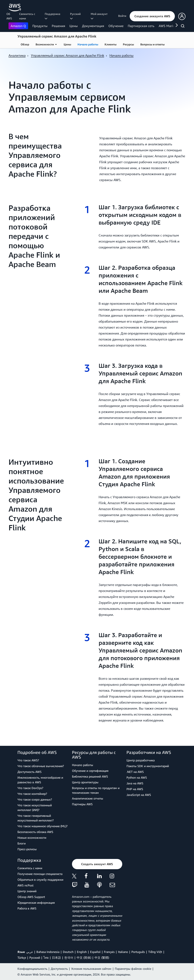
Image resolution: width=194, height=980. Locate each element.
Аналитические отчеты (88, 798)
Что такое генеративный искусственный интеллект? (36, 818)
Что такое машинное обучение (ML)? (42, 826)
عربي (30, 952)
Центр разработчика (141, 760)
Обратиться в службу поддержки (40, 880)
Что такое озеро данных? (35, 799)
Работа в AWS (27, 908)
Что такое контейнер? (32, 794)
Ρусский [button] (76, 16)
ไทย (46, 958)
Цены (74, 26)
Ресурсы (128, 44)
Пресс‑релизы (27, 849)
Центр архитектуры (85, 782)
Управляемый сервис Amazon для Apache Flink (57, 36)
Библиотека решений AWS (90, 776)
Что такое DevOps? (30, 788)
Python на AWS (137, 777)
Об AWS (9, 16)
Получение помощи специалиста (40, 874)
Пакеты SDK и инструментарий (148, 766)
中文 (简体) (84, 958)
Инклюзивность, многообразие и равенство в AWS (40, 780)
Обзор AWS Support (31, 897)
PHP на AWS (135, 789)
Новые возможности (32, 838)
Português (138, 952)
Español (95, 952)
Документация (93, 26)
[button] (152, 16)
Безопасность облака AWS (35, 832)
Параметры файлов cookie (133, 969)
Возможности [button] (46, 44)
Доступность (59, 969)
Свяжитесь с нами (27, 16)
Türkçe (22, 958)
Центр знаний (27, 891)
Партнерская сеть (141, 26)
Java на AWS (135, 783)
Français (109, 952)
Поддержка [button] (53, 16)
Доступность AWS (29, 772)
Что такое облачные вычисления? (41, 766)
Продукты (40, 26)
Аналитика (17, 55)
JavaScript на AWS (139, 795)
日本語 (56, 958)
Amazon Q (18, 26)
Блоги (22, 843)
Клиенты (111, 44)
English (82, 952)
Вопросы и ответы (152, 44)
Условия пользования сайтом (91, 969)
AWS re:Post (25, 885)
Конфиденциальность (32, 969)
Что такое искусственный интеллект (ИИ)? (35, 808)
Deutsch (68, 952)
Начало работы (88, 44)
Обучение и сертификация (90, 771)
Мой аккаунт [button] (100, 16)
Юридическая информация (36, 903)
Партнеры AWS (82, 804)
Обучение (116, 26)
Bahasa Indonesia (48, 952)
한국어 (69, 958)
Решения (58, 26)
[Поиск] (183, 27)
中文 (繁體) (102, 958)
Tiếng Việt (155, 952)
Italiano (123, 952)
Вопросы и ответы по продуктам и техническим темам (96, 790)
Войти (122, 16)
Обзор (25, 44)
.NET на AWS (135, 772)
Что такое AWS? (28, 760)
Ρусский (35, 958)
